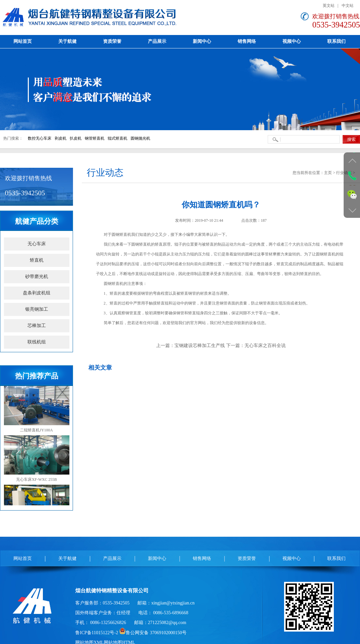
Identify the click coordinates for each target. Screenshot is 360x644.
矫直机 (37, 260)
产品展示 (112, 558)
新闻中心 (157, 558)
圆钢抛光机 (140, 138)
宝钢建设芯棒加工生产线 (200, 346)
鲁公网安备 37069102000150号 (153, 633)
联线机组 (37, 342)
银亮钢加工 (37, 309)
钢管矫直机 (95, 138)
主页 (328, 173)
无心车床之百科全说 (265, 346)
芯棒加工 (37, 326)
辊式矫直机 (117, 138)
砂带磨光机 (37, 277)
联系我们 (336, 558)
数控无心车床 (40, 138)
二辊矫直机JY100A (37, 409)
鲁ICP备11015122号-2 (97, 633)
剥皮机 (61, 138)
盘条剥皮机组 (37, 293)
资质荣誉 (247, 558)
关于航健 (67, 558)
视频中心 (292, 558)
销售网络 (202, 558)
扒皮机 (76, 138)
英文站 (329, 6)
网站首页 (23, 558)
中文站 (348, 6)
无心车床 (37, 244)
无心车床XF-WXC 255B (37, 459)
